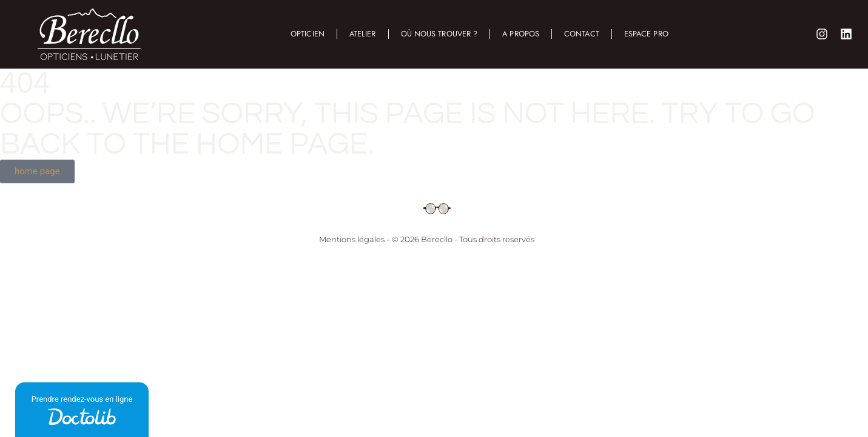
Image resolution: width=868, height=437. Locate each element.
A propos (521, 34)
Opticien (308, 34)
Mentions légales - (354, 239)
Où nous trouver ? (439, 34)
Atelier (363, 34)
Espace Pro (646, 34)
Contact (582, 34)
